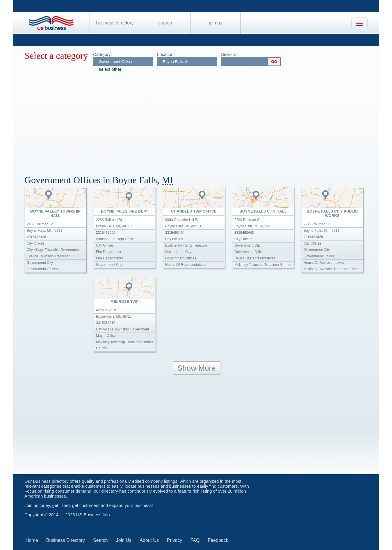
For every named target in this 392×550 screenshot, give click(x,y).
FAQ (195, 540)
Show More (197, 368)
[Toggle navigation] (359, 23)
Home (32, 540)
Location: (166, 54)
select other (110, 69)
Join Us (215, 23)
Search (165, 23)
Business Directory (115, 23)
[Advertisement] (199, 125)
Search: (229, 54)
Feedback (218, 540)
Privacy (174, 540)
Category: (103, 54)
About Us (149, 540)
